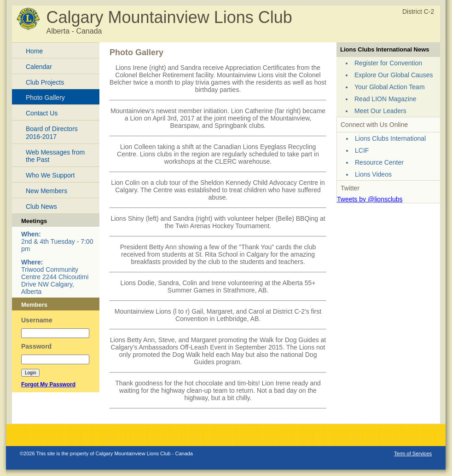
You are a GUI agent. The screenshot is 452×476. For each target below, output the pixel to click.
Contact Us (42, 113)
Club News (41, 206)
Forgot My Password (48, 384)
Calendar (39, 67)
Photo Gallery (45, 97)
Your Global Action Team (390, 87)
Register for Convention (388, 63)
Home (34, 51)
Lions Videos (373, 174)
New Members (46, 191)
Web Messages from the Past (55, 156)
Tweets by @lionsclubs (370, 199)
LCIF (362, 150)
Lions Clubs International (390, 138)
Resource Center (379, 162)
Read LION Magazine (385, 99)
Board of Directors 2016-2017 (52, 133)
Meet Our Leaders (380, 111)
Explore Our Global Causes (394, 75)
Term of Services (413, 453)
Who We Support (50, 175)
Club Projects (45, 82)
